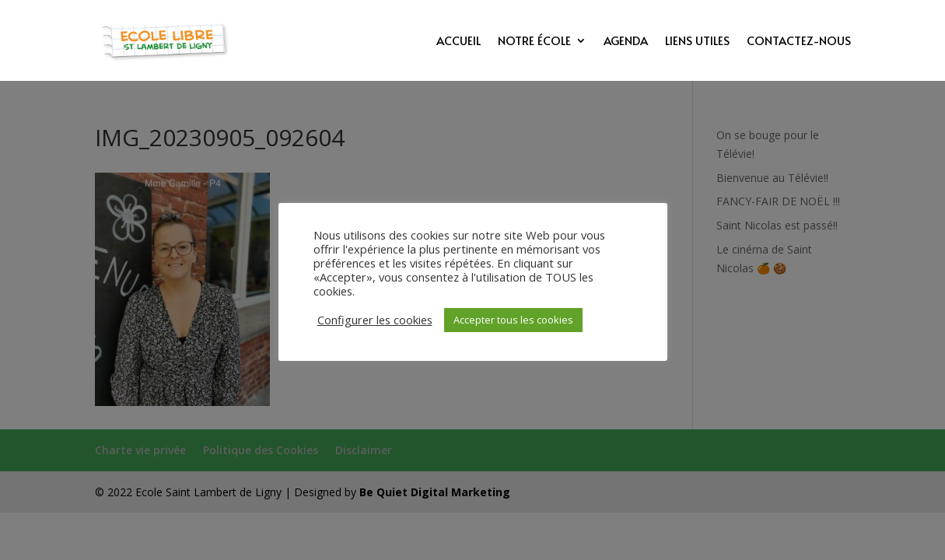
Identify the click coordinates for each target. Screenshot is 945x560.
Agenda (626, 42)
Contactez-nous (799, 42)
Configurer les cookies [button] (375, 320)
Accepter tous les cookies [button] (513, 320)
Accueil (458, 42)
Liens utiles (697, 42)
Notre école (534, 42)
